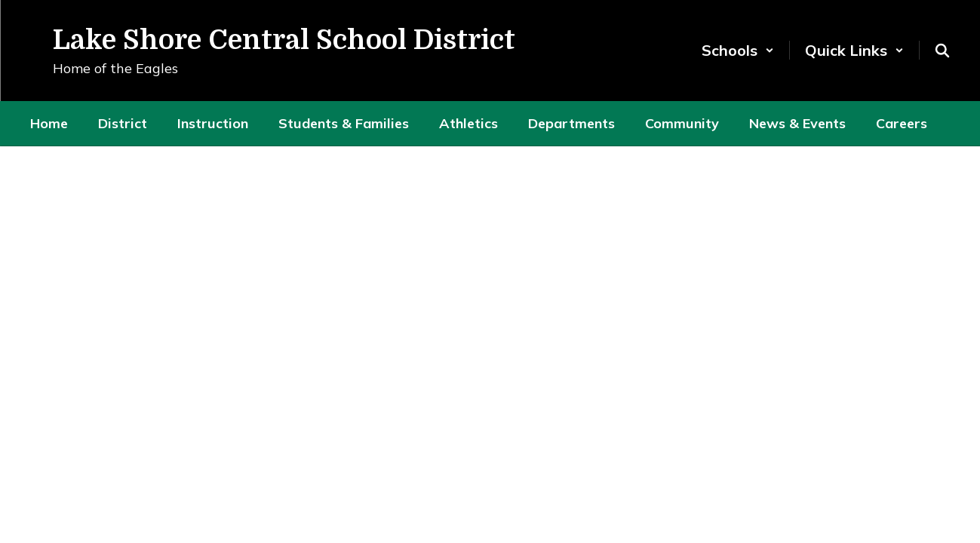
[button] (738, 50)
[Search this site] (942, 51)
